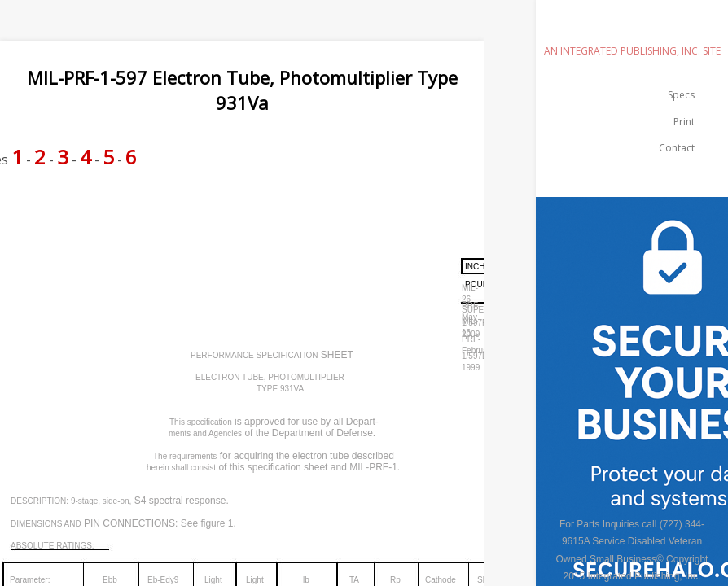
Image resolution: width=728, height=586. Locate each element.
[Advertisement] (296, 222)
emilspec (632, 28)
